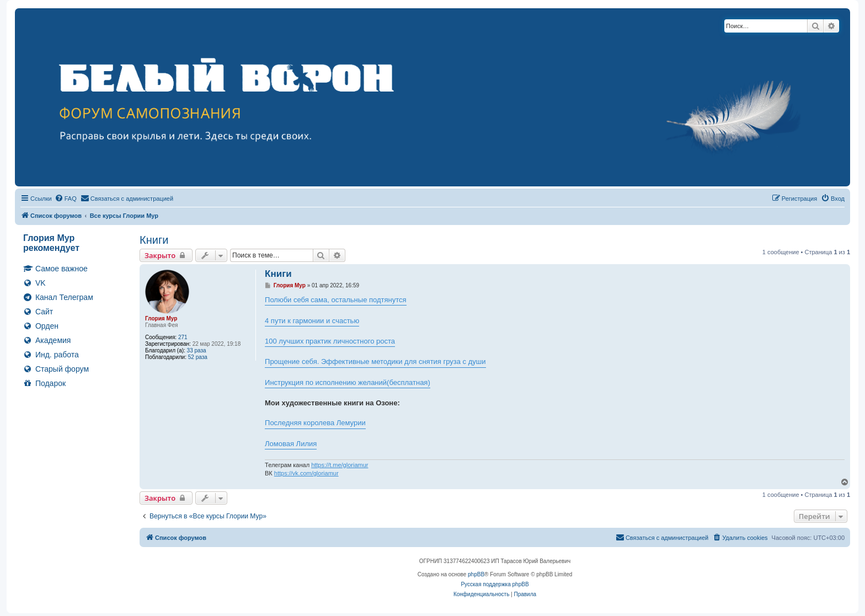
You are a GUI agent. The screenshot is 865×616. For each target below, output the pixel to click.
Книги (154, 240)
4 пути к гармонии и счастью (312, 321)
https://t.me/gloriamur (340, 465)
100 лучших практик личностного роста (330, 341)
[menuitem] (66, 199)
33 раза (197, 350)
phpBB (476, 574)
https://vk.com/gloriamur (306, 473)
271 (183, 337)
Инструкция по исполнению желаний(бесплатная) (348, 382)
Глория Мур (161, 318)
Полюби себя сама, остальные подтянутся (336, 300)
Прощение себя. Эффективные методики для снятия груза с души (375, 361)
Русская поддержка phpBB (495, 584)
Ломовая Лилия (291, 444)
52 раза (198, 357)
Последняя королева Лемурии (315, 423)
